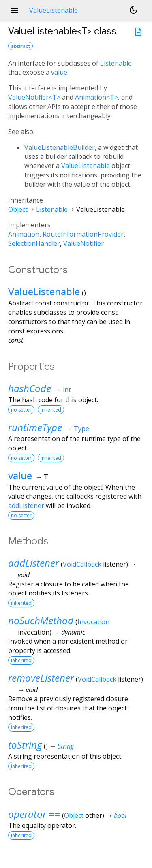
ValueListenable (86, 166)
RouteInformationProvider (83, 234)
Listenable (116, 63)
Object (18, 209)
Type (81, 429)
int (67, 390)
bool (120, 815)
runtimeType (35, 427)
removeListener (41, 678)
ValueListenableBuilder (60, 147)
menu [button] (15, 10)
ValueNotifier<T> (34, 97)
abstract (20, 46)
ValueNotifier (83, 243)
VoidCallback (82, 564)
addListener (26, 505)
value (59, 72)
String (66, 746)
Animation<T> (96, 97)
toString (25, 745)
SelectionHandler (34, 243)
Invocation (93, 622)
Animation (24, 234)
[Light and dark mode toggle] (133, 10)
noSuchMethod (41, 620)
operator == (34, 814)
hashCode (30, 388)
